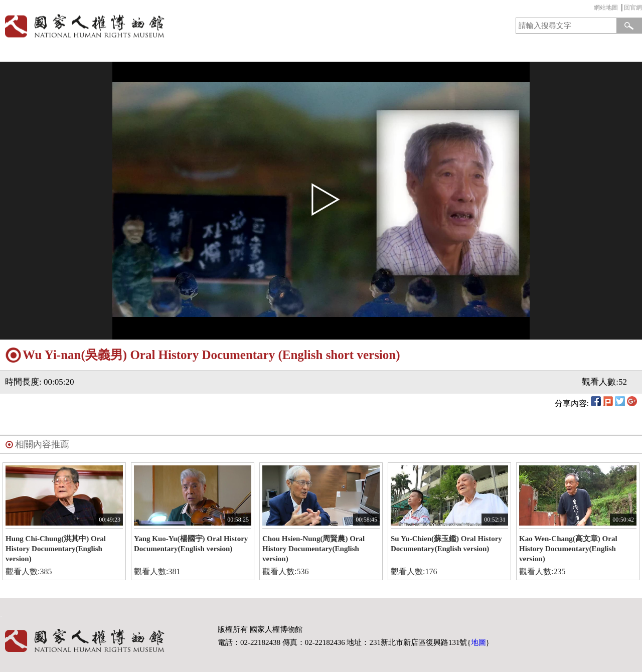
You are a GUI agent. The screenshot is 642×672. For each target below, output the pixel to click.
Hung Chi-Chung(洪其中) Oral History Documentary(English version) (56, 549)
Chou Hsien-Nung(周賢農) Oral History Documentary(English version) (313, 549)
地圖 (478, 642)
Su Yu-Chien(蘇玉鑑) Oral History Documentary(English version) (446, 544)
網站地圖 (606, 8)
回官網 (633, 8)
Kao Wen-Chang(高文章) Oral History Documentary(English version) (568, 549)
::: (591, 9)
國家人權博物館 (157, 26)
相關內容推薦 (42, 444)
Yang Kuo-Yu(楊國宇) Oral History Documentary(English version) (191, 544)
